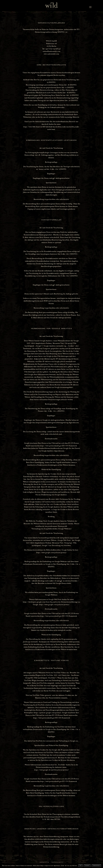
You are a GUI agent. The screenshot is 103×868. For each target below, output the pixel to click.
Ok (81, 866)
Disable (87, 866)
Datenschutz (96, 866)
